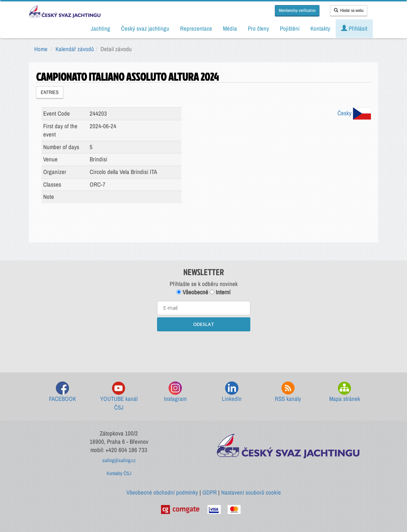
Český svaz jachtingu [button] (145, 28)
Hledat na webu (349, 10)
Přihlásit (354, 28)
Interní (220, 292)
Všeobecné (192, 292)
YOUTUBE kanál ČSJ (119, 396)
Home (41, 49)
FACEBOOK (62, 392)
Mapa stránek (345, 392)
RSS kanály (288, 392)
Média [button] (230, 28)
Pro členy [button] (258, 28)
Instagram (175, 392)
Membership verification (297, 10)
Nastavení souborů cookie (251, 492)
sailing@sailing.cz (119, 460)
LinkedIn (232, 392)
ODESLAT (204, 324)
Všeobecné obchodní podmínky (162, 492)
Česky (354, 113)
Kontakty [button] (320, 28)
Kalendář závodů (75, 49)
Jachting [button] (100, 28)
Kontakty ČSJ (119, 473)
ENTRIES (50, 92)
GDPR (210, 492)
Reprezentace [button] (196, 28)
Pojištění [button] (290, 28)
